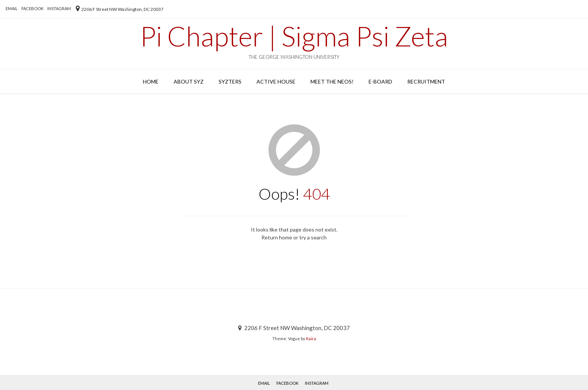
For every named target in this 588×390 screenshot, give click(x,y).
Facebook (32, 8)
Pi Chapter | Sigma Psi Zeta (294, 36)
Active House (276, 81)
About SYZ (189, 81)
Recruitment (426, 81)
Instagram (59, 8)
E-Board (380, 81)
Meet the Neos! (332, 81)
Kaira (311, 338)
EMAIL (12, 8)
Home (151, 81)
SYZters (230, 81)
